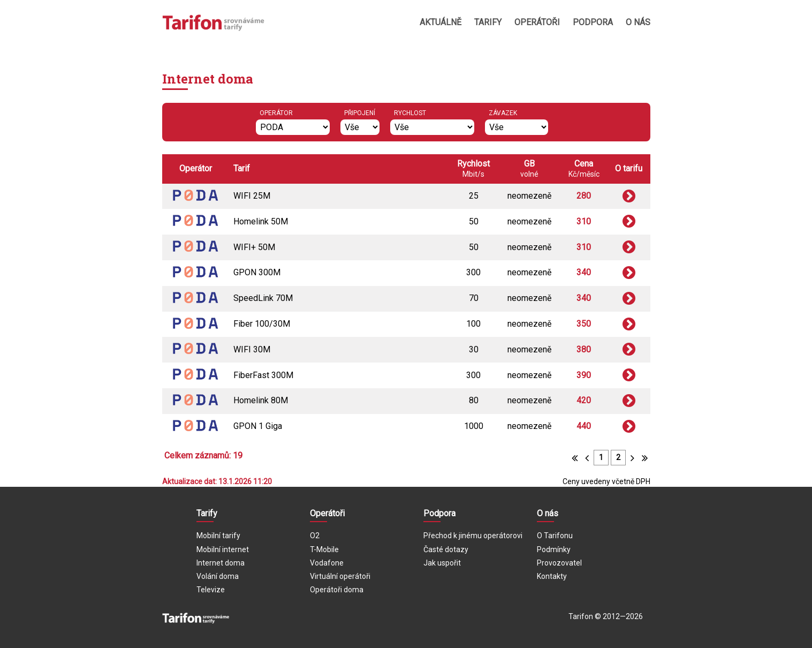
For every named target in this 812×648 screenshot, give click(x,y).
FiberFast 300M (263, 375)
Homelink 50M (261, 221)
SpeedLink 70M (263, 298)
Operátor (276, 113)
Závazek (503, 113)
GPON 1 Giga (258, 426)
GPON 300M (257, 272)
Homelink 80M (261, 400)
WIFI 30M (252, 349)
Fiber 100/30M (262, 324)
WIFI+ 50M (254, 247)
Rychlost (410, 113)
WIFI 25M (252, 196)
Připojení (360, 113)
